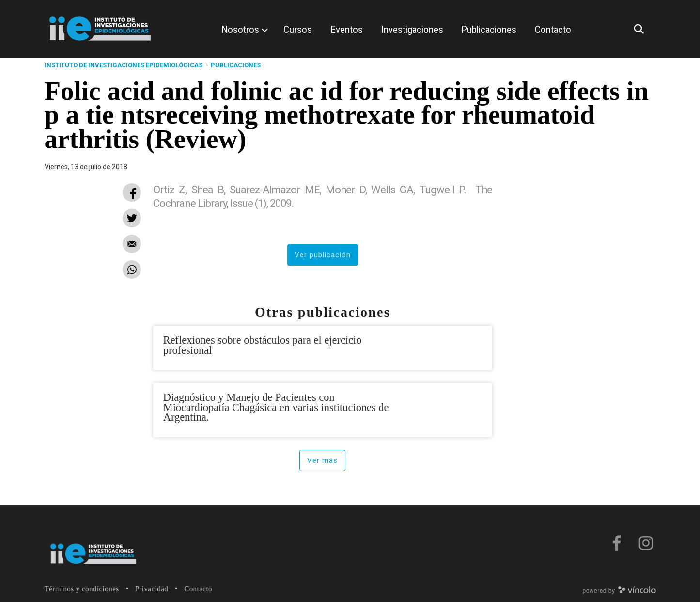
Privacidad (152, 589)
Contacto (198, 589)
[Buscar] (641, 29)
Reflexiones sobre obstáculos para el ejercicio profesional (263, 345)
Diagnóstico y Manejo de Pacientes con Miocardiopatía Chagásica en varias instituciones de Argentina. (276, 407)
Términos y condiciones (82, 589)
